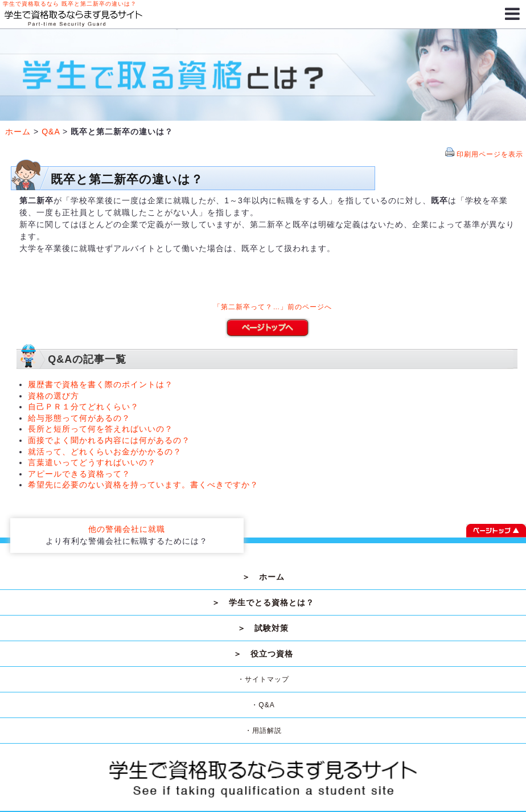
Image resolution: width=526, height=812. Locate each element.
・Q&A (263, 705)
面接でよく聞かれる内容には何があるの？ (109, 440)
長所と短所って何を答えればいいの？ (100, 429)
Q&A (51, 132)
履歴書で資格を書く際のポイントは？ (100, 384)
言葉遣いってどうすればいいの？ (92, 462)
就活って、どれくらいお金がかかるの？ (105, 452)
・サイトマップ (263, 679)
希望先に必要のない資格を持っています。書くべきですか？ (143, 485)
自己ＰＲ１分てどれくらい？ (83, 407)
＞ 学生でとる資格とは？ (263, 602)
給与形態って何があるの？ (79, 418)
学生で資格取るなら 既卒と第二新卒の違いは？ (70, 4)
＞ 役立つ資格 (263, 654)
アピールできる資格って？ (79, 474)
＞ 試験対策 (263, 628)
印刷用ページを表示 (490, 154)
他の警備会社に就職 (127, 529)
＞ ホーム (263, 577)
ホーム (18, 132)
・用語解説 (263, 731)
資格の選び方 (54, 396)
